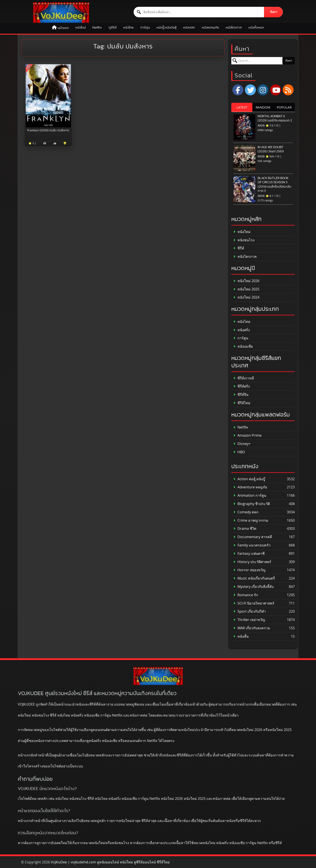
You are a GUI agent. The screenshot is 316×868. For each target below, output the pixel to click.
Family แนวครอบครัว (252, 545)
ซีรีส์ (239, 248)
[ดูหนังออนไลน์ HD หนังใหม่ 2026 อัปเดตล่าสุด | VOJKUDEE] (61, 12)
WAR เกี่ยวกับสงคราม (252, 628)
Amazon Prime (248, 435)
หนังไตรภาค (234, 28)
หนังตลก (189, 28)
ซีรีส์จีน (241, 395)
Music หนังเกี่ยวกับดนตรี (254, 578)
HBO (239, 452)
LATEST (242, 107)
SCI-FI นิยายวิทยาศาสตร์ (254, 603)
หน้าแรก (63, 28)
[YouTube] (276, 90)
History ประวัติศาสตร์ (252, 562)
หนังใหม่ (81, 28)
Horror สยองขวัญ (250, 570)
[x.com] (250, 90)
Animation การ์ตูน (250, 495)
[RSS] (288, 90)
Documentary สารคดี (253, 537)
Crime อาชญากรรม (251, 520)
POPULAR (284, 107)
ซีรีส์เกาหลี (244, 378)
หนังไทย (128, 28)
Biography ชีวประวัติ (252, 504)
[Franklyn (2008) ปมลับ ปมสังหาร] (48, 96)
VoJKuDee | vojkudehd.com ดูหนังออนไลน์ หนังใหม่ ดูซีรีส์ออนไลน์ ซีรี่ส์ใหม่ (110, 862)
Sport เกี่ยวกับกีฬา (250, 611)
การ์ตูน (145, 28)
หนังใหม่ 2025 (246, 289)
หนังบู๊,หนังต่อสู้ (166, 28)
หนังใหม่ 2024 (246, 297)
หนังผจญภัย (210, 28)
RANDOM (263, 107)
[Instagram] (263, 90)
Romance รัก (246, 595)
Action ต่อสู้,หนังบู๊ (249, 479)
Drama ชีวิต (245, 529)
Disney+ (242, 444)
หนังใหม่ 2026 (246, 281)
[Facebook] (238, 90)
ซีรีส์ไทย (242, 403)
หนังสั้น (241, 636)
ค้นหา (274, 12)
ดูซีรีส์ (113, 28)
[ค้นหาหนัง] (199, 12)
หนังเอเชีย (243, 346)
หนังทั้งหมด (256, 28)
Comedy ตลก (246, 512)
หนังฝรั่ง (242, 330)
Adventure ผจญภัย (250, 487)
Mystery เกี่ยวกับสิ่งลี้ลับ (254, 587)
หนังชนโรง (244, 240)
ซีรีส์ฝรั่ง (242, 386)
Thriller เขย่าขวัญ (249, 620)
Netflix (97, 28)
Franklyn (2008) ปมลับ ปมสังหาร (48, 130)
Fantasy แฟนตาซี (249, 554)
